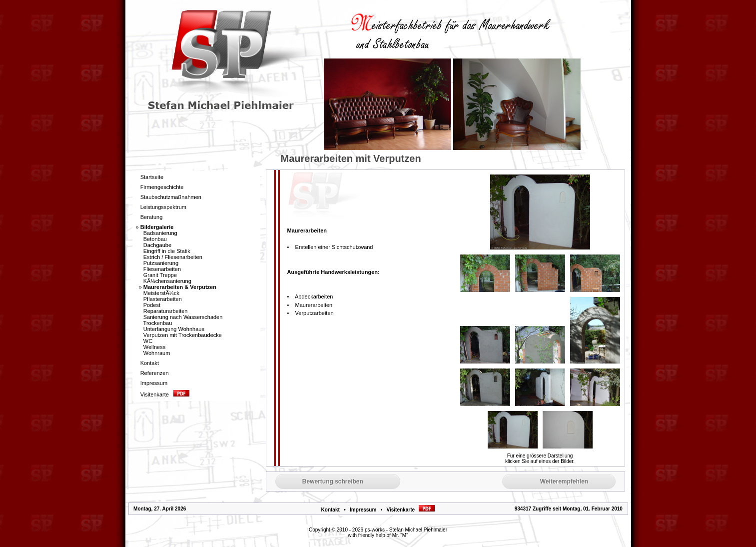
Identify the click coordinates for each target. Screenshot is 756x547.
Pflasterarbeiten (163, 299)
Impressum (363, 510)
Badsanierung (160, 233)
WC (148, 341)
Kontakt (331, 510)
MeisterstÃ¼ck (161, 293)
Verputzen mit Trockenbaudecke (183, 335)
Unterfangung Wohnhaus (174, 329)
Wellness (154, 347)
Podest (152, 305)
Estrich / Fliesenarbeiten (173, 257)
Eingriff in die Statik (167, 251)
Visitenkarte (411, 510)
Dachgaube (157, 245)
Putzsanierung (161, 263)
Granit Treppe (160, 275)
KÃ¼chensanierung (167, 281)
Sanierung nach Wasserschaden (183, 317)
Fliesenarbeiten (162, 269)
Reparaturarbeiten (166, 311)
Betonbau (155, 239)
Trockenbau (158, 323)
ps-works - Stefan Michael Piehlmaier (406, 530)
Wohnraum (157, 353)
